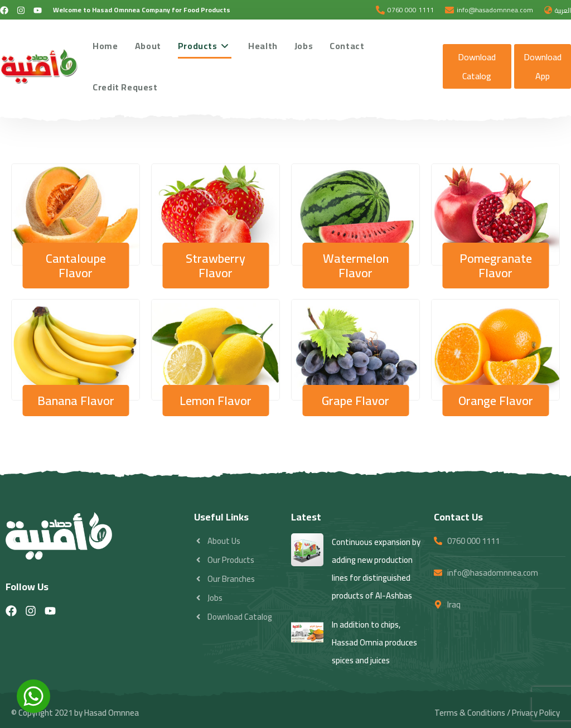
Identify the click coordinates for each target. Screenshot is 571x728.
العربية (563, 10)
